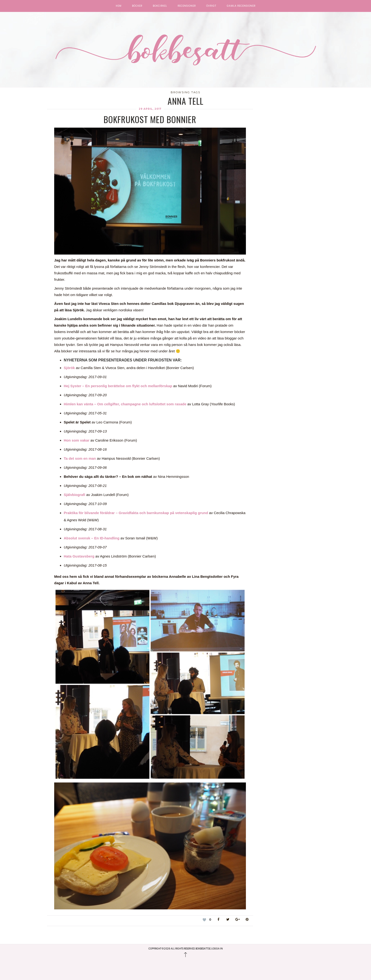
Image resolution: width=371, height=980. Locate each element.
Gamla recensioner (241, 6)
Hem (119, 6)
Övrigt (211, 6)
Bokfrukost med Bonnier (150, 119)
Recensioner (187, 6)
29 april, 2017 (150, 109)
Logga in (217, 949)
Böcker (137, 6)
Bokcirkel (160, 6)
